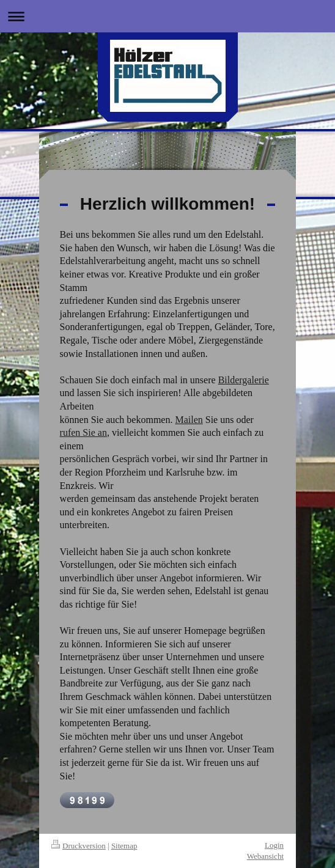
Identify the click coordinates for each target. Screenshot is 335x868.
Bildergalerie (244, 380)
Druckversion (79, 846)
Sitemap (124, 846)
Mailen (189, 420)
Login (274, 845)
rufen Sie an (83, 432)
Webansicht (265, 856)
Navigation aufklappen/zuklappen (167, 16)
